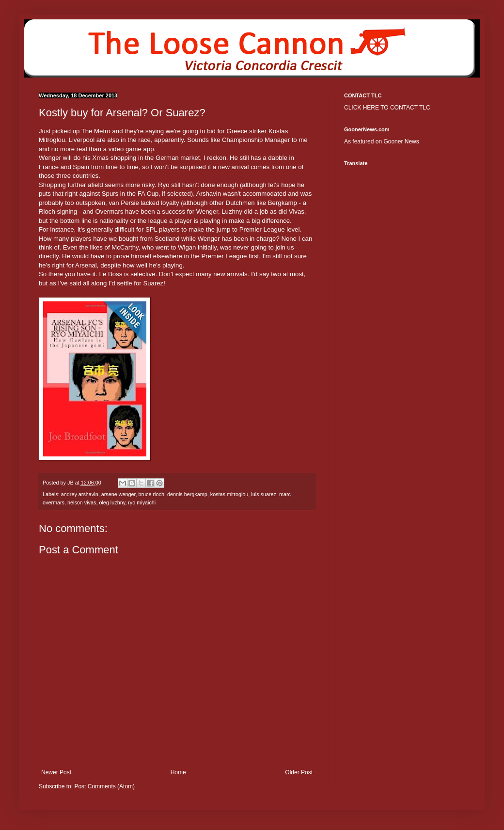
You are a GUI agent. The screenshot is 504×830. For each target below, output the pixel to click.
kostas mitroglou (229, 494)
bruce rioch (151, 494)
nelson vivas (82, 502)
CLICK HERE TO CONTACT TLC (387, 108)
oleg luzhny (112, 502)
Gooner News (401, 141)
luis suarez (264, 494)
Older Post (299, 772)
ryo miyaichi (142, 502)
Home (178, 772)
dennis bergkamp (187, 494)
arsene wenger (118, 494)
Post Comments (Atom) (104, 786)
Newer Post (56, 772)
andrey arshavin (80, 494)
